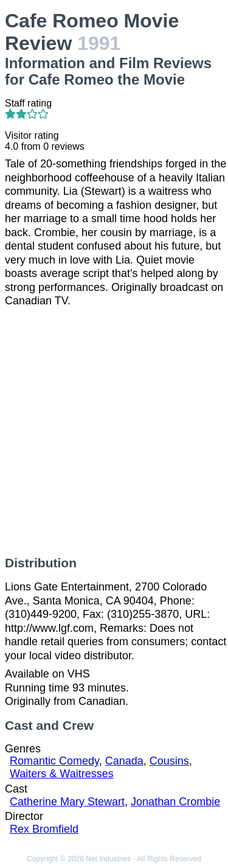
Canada (124, 761)
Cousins (169, 761)
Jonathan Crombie (175, 802)
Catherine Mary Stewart (67, 802)
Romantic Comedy (54, 761)
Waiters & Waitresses (62, 774)
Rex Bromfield (44, 829)
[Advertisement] (114, 432)
